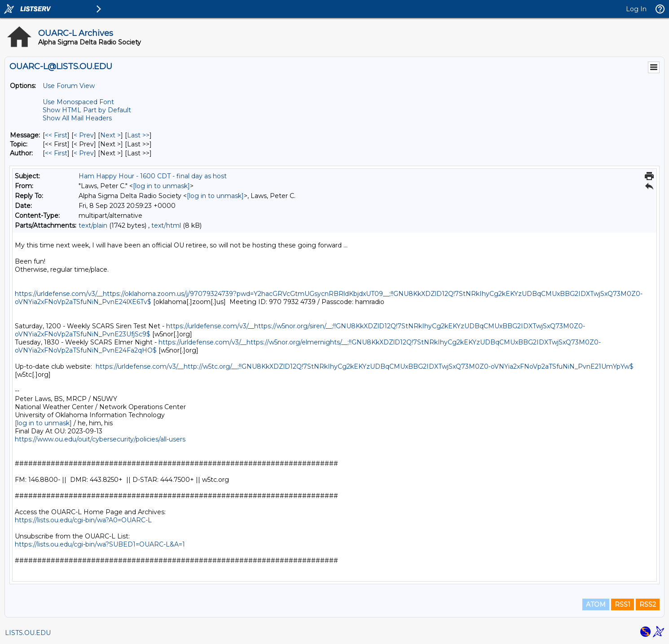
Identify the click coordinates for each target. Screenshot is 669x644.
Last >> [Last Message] (138, 135)
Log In (636, 9)
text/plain (93, 225)
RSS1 (623, 604)
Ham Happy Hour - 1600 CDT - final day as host (153, 176)
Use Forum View (69, 86)
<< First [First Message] (56, 135)
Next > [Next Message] (110, 135)
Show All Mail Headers (77, 118)
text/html (166, 225)
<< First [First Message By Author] (56, 153)
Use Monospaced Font (78, 102)
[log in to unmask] (161, 186)
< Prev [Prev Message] (84, 135)
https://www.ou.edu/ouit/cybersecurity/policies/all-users (100, 439)
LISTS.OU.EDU (28, 633)
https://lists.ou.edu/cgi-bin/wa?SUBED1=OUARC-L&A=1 (100, 544)
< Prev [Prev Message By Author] (84, 153)
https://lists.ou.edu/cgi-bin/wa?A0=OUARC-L (83, 520)
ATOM (596, 604)
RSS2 (648, 604)
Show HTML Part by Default (87, 110)
